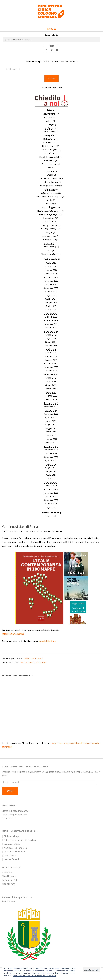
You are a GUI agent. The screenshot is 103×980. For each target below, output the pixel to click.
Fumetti (49, 175)
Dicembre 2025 (51, 277)
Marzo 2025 (51, 309)
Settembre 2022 (51, 414)
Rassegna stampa (49, 225)
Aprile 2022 (51, 432)
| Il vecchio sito (10, 856)
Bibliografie (49, 135)
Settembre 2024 (51, 331)
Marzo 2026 (51, 266)
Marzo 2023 (51, 392)
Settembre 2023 (51, 374)
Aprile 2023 (51, 389)
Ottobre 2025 (51, 284)
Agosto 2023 (51, 378)
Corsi (49, 168)
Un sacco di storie (49, 254)
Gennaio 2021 (51, 486)
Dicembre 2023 (51, 363)
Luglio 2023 (51, 381)
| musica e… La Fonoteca (14, 848)
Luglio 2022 (51, 421)
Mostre (49, 204)
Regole (49, 232)
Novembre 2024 (51, 324)
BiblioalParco (49, 132)
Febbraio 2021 (51, 482)
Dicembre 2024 (51, 320)
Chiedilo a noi (9, 876)
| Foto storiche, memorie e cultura (19, 840)
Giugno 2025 (51, 299)
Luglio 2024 (51, 338)
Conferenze (49, 160)
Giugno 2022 (51, 425)
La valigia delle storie (49, 186)
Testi (49, 250)
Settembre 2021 (51, 457)
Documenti (49, 171)
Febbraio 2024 (51, 356)
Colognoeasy (9, 901)
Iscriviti (52, 79)
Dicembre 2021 (51, 446)
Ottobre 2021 (51, 453)
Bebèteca (49, 128)
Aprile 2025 (51, 306)
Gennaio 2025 (51, 317)
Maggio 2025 (51, 302)
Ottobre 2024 (51, 327)
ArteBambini (49, 117)
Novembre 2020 (51, 493)
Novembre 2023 (51, 367)
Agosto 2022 (51, 417)
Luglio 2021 (51, 464)
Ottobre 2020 (51, 496)
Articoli (49, 121)
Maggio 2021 (51, 471)
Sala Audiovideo (49, 236)
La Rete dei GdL (10, 880)
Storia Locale (49, 247)
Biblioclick (7, 872)
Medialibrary (8, 884)
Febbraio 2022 (51, 439)
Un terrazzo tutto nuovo (34, 662)
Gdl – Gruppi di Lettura (49, 178)
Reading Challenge (49, 229)
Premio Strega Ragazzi (49, 214)
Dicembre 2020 (51, 489)
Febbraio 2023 (51, 396)
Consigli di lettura (49, 164)
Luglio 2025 (51, 295)
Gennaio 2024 (51, 360)
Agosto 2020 (51, 504)
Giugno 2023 (51, 385)
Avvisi (48, 124)
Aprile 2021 (51, 475)
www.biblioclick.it (47, 641)
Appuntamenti (49, 114)
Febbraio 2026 (51, 270)
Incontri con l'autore (49, 182)
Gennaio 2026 (51, 274)
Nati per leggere (49, 207)
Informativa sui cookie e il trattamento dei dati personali (35, 976)
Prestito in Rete (49, 222)
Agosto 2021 (51, 460)
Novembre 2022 (51, 407)
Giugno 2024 (51, 342)
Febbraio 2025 (51, 313)
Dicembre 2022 (51, 403)
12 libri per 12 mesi (33, 659)
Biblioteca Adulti (49, 146)
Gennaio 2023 (51, 399)
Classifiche (49, 153)
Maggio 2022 (51, 428)
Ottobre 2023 (51, 371)
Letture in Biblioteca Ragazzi (49, 196)
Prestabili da (49, 218)
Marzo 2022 (51, 435)
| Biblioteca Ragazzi (12, 836)
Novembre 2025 (51, 281)
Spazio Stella (49, 243)
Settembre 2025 (51, 288)
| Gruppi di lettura (11, 844)
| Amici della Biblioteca (13, 852)
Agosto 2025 (51, 292)
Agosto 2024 (51, 335)
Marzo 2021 (51, 478)
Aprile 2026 (51, 263)
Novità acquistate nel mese (49, 211)
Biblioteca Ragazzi (49, 150)
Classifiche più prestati (49, 157)
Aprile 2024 (51, 349)
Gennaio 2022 (51, 443)
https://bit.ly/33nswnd (13, 634)
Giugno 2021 (51, 468)
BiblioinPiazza (49, 139)
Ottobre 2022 (51, 410)
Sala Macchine (49, 239)
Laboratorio (49, 189)
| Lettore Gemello (11, 859)
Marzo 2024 (51, 353)
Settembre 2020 (51, 500)
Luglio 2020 (51, 507)
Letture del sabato (49, 193)
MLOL (49, 200)
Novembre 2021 (51, 450)
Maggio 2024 (51, 345)
